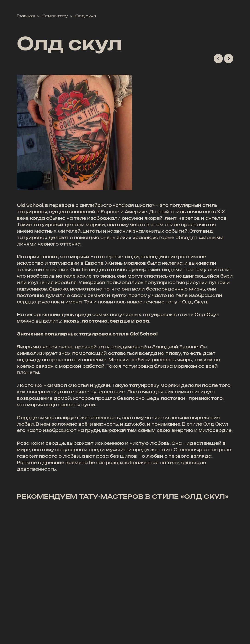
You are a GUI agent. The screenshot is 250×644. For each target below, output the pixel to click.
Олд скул (86, 16)
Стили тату (55, 16)
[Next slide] (229, 59)
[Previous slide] (218, 59)
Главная (26, 16)
